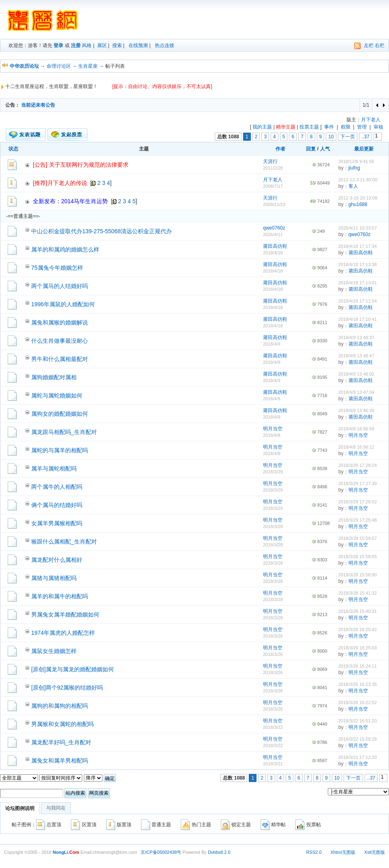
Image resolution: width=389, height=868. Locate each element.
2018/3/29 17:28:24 (358, 465)
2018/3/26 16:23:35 (358, 684)
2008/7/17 (273, 186)
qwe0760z (274, 228)
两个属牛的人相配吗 (57, 487)
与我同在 (56, 808)
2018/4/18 (273, 253)
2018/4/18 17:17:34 (358, 246)
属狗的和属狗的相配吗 (60, 706)
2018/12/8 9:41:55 (356, 161)
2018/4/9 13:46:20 (356, 410)
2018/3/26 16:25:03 (358, 648)
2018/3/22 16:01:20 (358, 721)
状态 (13, 149)
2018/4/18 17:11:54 (358, 301)
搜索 (117, 45)
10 (331, 137)
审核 (378, 127)
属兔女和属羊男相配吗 (60, 761)
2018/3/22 (273, 727)
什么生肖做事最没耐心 (60, 341)
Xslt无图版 (375, 852)
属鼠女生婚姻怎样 (54, 651)
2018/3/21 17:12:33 (358, 757)
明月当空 (273, 429)
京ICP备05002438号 (161, 852)
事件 (329, 127)
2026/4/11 (273, 234)
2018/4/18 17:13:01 (358, 283)
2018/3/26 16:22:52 (358, 703)
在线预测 (138, 45)
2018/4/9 (272, 344)
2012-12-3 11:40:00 (358, 180)
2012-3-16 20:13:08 (358, 198)
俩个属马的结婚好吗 (57, 505)
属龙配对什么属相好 (57, 560)
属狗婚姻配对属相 (54, 377)
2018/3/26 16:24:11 (358, 666)
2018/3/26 (273, 636)
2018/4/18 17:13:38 (358, 264)
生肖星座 (88, 66)
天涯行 (270, 161)
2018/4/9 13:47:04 (356, 392)
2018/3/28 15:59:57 (358, 538)
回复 (311, 149)
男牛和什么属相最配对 (60, 359)
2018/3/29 (273, 472)
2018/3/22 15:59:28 (358, 739)
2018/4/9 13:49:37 (356, 337)
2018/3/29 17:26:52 (358, 502)
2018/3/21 (273, 764)
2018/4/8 (272, 435)
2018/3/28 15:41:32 (358, 593)
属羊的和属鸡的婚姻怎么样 (65, 249)
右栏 (380, 45)
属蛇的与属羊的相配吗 (60, 450)
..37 (365, 137)
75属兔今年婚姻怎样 (57, 268)
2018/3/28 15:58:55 (358, 556)
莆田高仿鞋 (275, 246)
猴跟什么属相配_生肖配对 (64, 541)
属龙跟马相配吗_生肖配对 (64, 432)
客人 (353, 186)
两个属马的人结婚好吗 (60, 286)
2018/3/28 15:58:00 (358, 575)
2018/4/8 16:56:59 (356, 429)
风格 (87, 45)
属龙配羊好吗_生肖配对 (61, 742)
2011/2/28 (273, 168)
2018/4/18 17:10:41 (358, 319)
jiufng (354, 168)
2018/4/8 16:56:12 (356, 447)
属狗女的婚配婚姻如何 (60, 414)
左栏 (369, 45)
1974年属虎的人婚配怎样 (63, 633)
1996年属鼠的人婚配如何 (63, 304)
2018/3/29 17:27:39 (358, 483)
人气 (325, 149)
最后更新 (364, 149)
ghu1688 (358, 204)
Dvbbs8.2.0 (219, 852)
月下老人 (371, 120)
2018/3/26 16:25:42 (358, 630)
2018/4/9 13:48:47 (356, 356)
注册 (76, 45)
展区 (102, 45)
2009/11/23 (274, 204)
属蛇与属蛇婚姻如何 (57, 395)
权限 (346, 127)
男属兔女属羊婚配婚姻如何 (65, 614)
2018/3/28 (273, 545)
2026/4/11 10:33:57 (358, 228)
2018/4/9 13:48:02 (356, 374)
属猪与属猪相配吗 (54, 578)
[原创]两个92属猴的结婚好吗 (67, 688)
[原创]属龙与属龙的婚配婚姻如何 (73, 669)
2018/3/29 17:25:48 (358, 520)
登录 (58, 45)
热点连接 (165, 45)
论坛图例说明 (20, 808)
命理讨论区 (59, 66)
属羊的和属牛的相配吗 (60, 596)
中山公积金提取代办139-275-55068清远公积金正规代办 (102, 231)
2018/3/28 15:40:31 (358, 611)
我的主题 (262, 127)
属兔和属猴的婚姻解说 (60, 322)
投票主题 (309, 127)
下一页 (348, 137)
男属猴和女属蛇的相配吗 (62, 724)
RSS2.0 (314, 852)
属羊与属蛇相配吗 (54, 468)
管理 (362, 127)
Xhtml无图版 (343, 852)
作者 (280, 149)
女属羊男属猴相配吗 (57, 523)
